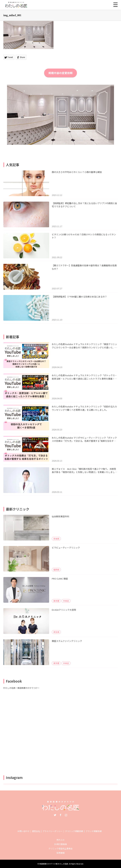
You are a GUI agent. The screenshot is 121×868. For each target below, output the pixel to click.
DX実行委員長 (61, 844)
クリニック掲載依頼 (74, 831)
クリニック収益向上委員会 (60, 848)
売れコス (60, 840)
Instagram (66, 815)
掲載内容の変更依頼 (60, 73)
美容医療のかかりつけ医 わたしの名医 (54, 864)
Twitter (55, 815)
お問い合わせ (23, 831)
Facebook (60, 815)
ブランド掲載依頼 (94, 831)
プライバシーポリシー (52, 831)
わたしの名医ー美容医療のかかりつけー (21, 688)
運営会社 (36, 831)
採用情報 (60, 853)
